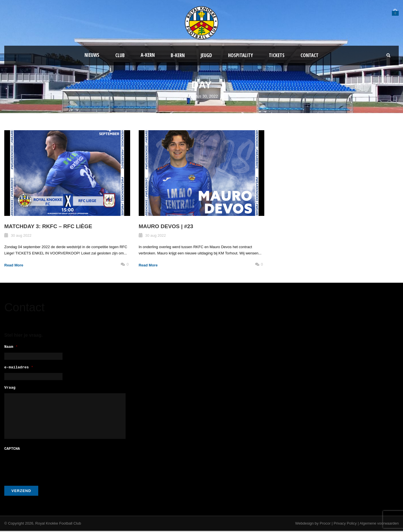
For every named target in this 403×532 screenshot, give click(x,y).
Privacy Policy (345, 524)
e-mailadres (19, 369)
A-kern (148, 55)
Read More (14, 265)
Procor (325, 524)
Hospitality (240, 55)
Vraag (10, 390)
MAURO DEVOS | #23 (166, 226)
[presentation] (48, 467)
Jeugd (206, 55)
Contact (310, 55)
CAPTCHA (12, 450)
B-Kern (178, 55)
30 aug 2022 (21, 235)
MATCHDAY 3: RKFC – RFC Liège (48, 226)
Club (120, 55)
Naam (11, 347)
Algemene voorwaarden (379, 524)
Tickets (277, 55)
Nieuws (92, 55)
